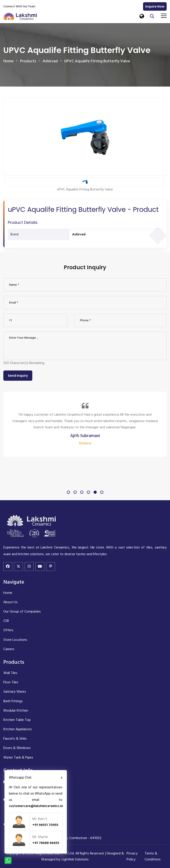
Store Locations (15, 640)
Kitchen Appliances (18, 729)
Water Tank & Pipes (18, 757)
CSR (6, 621)
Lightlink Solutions (75, 859)
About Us (10, 602)
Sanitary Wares (15, 692)
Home (8, 61)
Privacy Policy (132, 856)
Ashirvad (79, 234)
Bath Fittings (13, 701)
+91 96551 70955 (45, 825)
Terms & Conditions (153, 856)
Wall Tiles (10, 673)
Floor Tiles (11, 682)
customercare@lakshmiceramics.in (36, 806)
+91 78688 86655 (46, 843)
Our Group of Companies (22, 611)
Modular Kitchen (16, 710)
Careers (9, 649)
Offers (8, 630)
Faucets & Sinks (15, 739)
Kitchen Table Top (17, 720)
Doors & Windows (17, 748)
